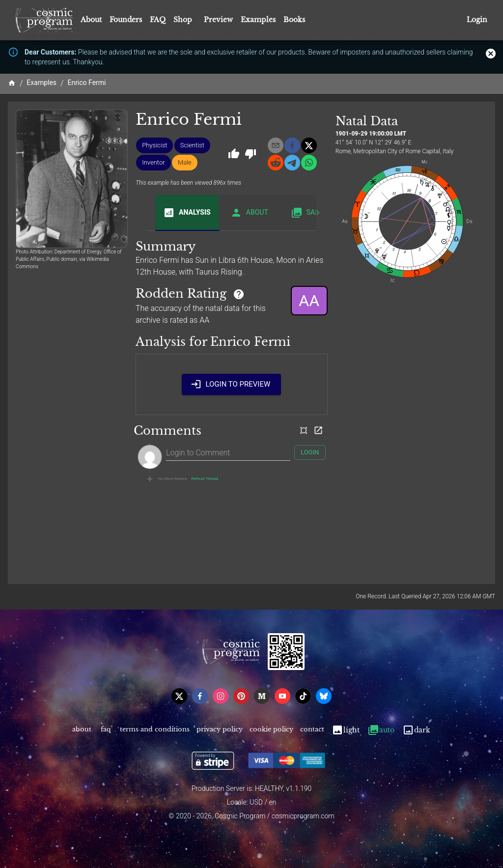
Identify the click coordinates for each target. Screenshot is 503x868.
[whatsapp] (309, 163)
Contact (312, 730)
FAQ (158, 20)
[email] (276, 145)
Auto (381, 730)
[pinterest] (241, 696)
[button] (154, 145)
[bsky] (324, 696)
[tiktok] (303, 696)
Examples (258, 20)
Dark (416, 730)
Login (477, 20)
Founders (126, 20)
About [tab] (249, 213)
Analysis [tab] (187, 213)
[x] (309, 145)
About (91, 20)
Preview (218, 20)
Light (346, 730)
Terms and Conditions (155, 730)
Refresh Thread (205, 479)
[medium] (262, 696)
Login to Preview (231, 384)
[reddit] (276, 163)
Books (294, 20)
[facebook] (292, 145)
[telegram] (292, 163)
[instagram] (221, 696)
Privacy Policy (220, 730)
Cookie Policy (271, 730)
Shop (183, 20)
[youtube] (282, 696)
